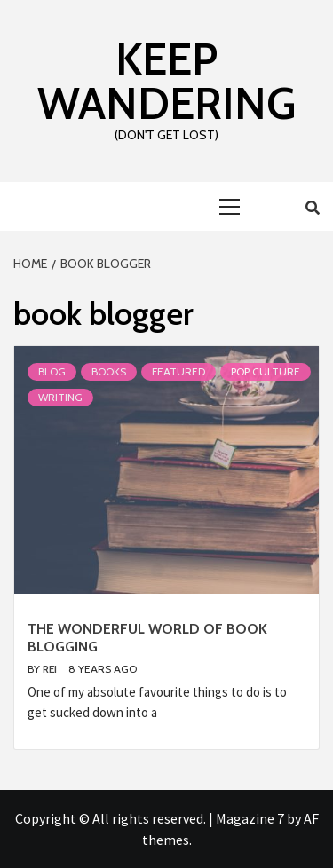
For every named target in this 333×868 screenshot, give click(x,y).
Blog (52, 371)
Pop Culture (266, 371)
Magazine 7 (250, 818)
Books (109, 371)
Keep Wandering (166, 81)
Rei (51, 669)
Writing (60, 397)
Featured (178, 371)
